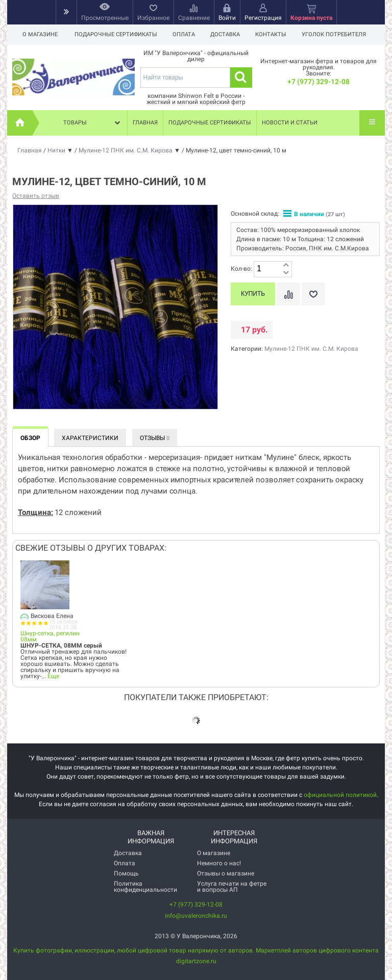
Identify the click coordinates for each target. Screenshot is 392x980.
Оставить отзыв (36, 196)
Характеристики (90, 438)
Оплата (185, 34)
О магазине (40, 34)
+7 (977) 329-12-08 (318, 82)
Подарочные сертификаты (116, 34)
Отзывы (155, 438)
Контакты (275, 34)
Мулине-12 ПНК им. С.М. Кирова (311, 349)
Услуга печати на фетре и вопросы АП (232, 887)
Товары (93, 123)
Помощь (126, 873)
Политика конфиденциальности (145, 887)
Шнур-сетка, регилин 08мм (50, 636)
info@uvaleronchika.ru (196, 916)
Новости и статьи (290, 123)
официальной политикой (340, 795)
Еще (53, 676)
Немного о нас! (219, 863)
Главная (145, 123)
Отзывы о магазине (226, 873)
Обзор (30, 438)
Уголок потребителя (340, 34)
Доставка (228, 34)
